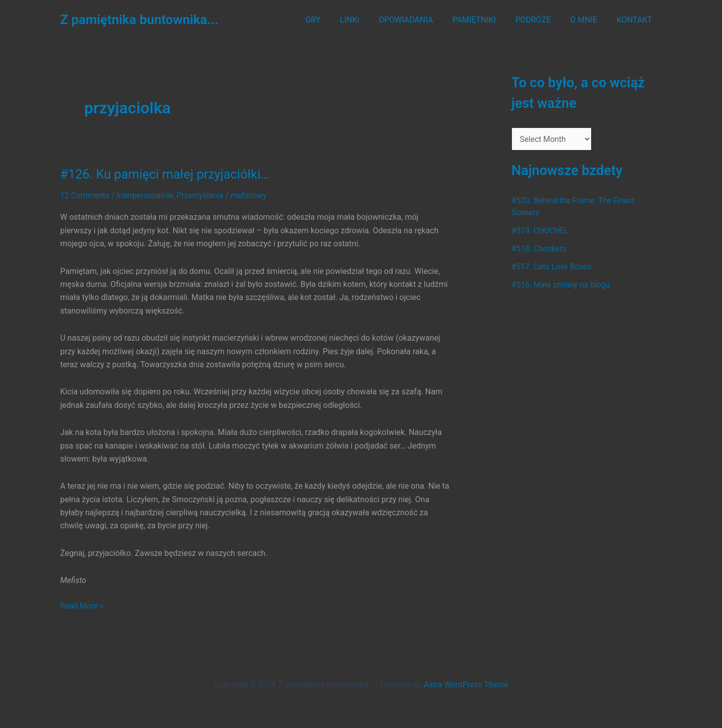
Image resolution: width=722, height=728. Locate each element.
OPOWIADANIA (421, 20)
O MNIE (589, 20)
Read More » (82, 606)
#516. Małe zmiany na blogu (562, 285)
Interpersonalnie (147, 195)
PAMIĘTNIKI (486, 20)
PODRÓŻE (541, 20)
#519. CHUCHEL (541, 231)
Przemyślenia (203, 195)
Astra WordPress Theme (466, 684)
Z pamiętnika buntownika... (139, 20)
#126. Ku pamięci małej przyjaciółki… (167, 174)
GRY (334, 20)
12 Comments (85, 195)
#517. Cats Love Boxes (552, 267)
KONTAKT (636, 20)
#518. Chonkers (539, 249)
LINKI (368, 20)
